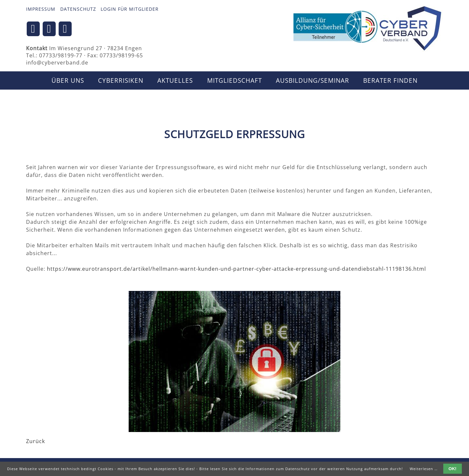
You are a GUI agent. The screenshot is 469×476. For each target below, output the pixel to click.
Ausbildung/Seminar (313, 80)
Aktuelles (175, 80)
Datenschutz (78, 9)
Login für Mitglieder (130, 9)
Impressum (41, 9)
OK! (452, 469)
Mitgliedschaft (234, 80)
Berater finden (390, 80)
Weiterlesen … (424, 469)
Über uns (68, 80)
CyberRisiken (121, 80)
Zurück (36, 441)
